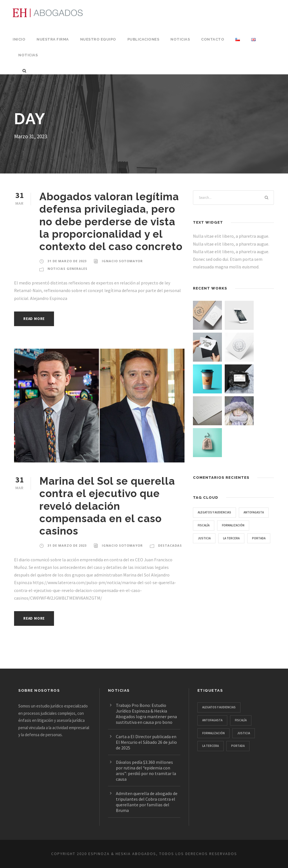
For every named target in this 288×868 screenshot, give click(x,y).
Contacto (209, 39)
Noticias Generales (67, 269)
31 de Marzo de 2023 (67, 261)
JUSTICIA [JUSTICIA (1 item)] (243, 538)
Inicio (19, 39)
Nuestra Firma (52, 39)
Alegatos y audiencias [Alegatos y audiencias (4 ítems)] (218, 512)
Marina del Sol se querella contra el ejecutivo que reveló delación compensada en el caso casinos (107, 506)
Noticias (178, 39)
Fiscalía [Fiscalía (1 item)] (241, 525)
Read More (36, 319)
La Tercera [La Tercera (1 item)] (208, 551)
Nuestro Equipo (97, 39)
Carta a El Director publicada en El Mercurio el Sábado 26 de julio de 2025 (148, 742)
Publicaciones (141, 39)
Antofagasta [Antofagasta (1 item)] (209, 525)
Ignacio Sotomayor (121, 261)
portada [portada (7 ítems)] (238, 551)
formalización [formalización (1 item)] (211, 538)
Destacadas (168, 546)
